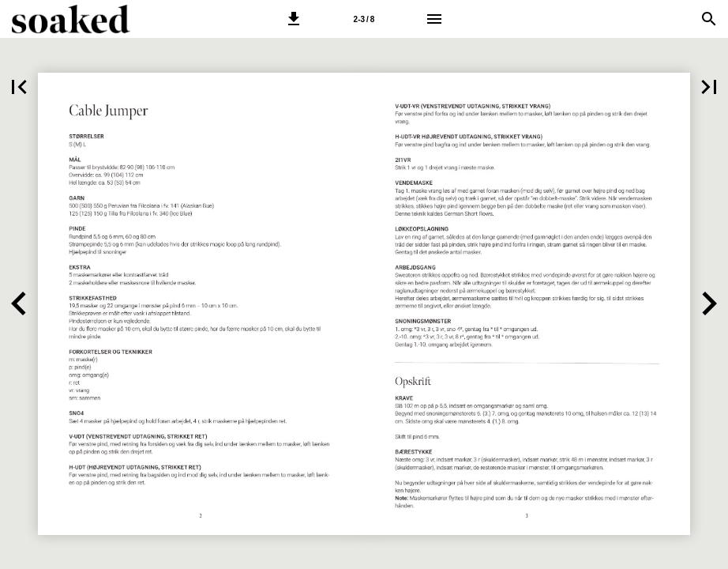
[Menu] (434, 19)
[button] (294, 19)
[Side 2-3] (364, 19)
